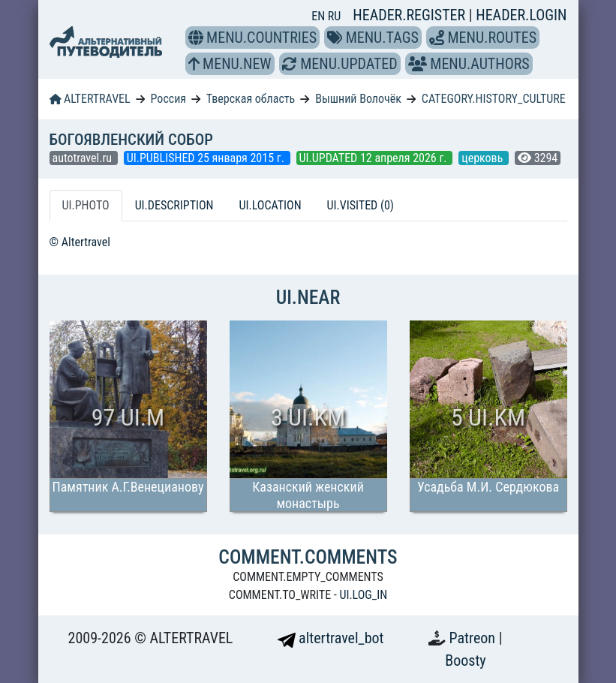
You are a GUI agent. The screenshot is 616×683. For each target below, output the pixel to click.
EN (320, 16)
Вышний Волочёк (358, 99)
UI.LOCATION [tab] (270, 205)
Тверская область (251, 99)
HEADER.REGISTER (410, 15)
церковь (484, 158)
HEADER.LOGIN (521, 15)
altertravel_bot (331, 638)
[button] (196, 38)
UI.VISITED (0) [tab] (361, 205)
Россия (168, 99)
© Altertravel (80, 242)
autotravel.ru (84, 158)
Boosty (465, 660)
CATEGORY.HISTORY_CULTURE (494, 99)
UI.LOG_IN (363, 595)
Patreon (474, 638)
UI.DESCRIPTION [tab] (174, 205)
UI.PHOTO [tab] (86, 205)
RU (334, 16)
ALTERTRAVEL (90, 99)
